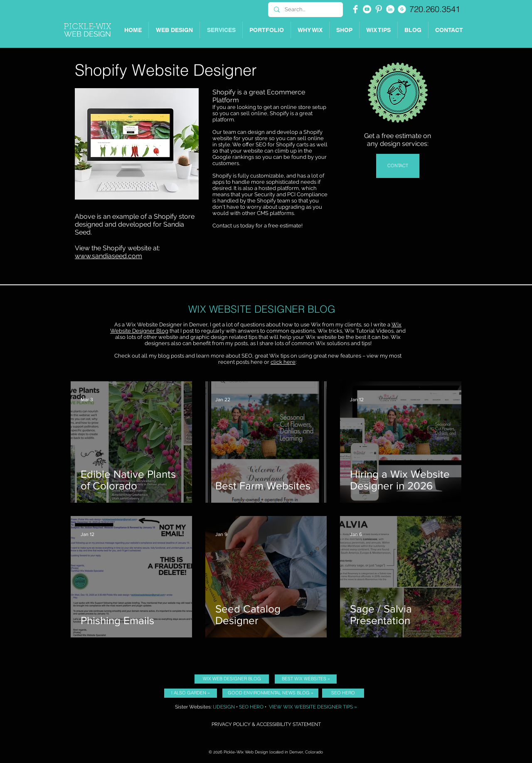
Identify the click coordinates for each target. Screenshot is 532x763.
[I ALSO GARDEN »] (191, 693)
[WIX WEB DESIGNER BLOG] (232, 679)
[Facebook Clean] (355, 9)
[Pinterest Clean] (379, 9)
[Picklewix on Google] (402, 9)
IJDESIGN (224, 707)
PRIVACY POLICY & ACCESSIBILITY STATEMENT (266, 724)
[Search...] (305, 10)
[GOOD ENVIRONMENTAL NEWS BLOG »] (270, 693)
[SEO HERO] (343, 693)
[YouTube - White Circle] (367, 9)
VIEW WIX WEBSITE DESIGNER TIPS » (313, 707)
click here (283, 362)
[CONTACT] (398, 166)
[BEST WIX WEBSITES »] (306, 679)
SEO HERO (251, 707)
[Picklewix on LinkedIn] (390, 9)
